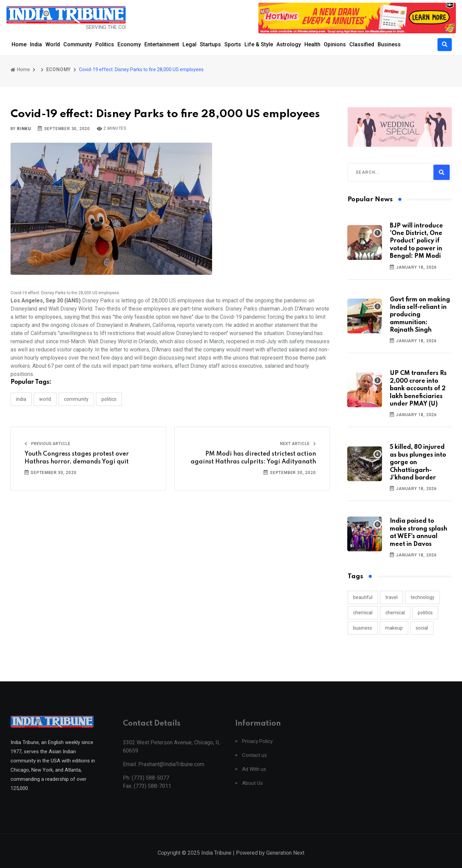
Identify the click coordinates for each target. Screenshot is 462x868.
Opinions (335, 44)
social (422, 628)
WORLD (45, 399)
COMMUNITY (76, 399)
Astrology (289, 44)
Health (312, 44)
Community (78, 44)
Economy (129, 44)
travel (392, 597)
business (363, 628)
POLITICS (109, 399)
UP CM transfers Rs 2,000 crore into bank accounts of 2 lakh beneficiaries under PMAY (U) (418, 389)
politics (425, 613)
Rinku (24, 129)
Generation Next (285, 861)
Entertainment (162, 44)
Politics (105, 44)
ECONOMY (59, 69)
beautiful (363, 597)
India (36, 44)
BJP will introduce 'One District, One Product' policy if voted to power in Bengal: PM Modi (416, 241)
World (53, 44)
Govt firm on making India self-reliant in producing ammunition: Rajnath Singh (420, 315)
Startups (210, 44)
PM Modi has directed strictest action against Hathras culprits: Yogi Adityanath (253, 458)
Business (389, 44)
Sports (233, 44)
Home (19, 44)
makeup (394, 628)
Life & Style (259, 44)
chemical (363, 613)
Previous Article (47, 444)
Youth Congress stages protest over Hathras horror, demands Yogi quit (77, 458)
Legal (189, 44)
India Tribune (216, 861)
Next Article (298, 444)
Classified (362, 44)
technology (423, 597)
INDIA (21, 399)
